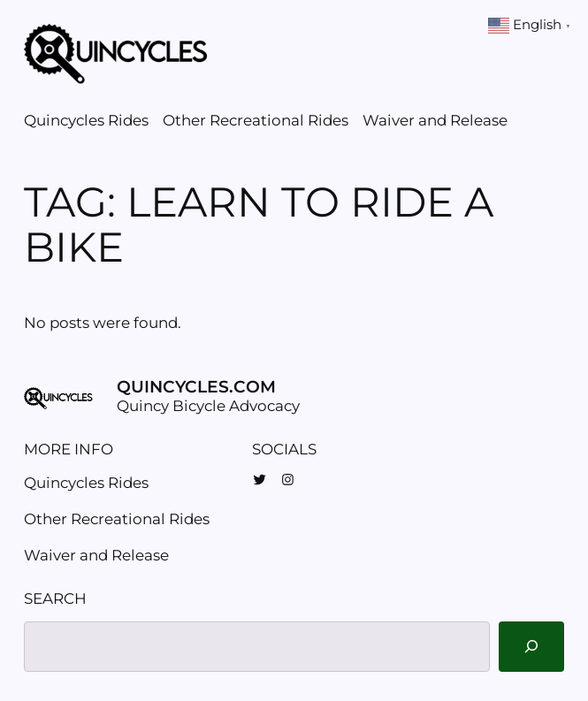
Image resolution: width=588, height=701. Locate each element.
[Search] (531, 647)
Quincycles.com (196, 387)
